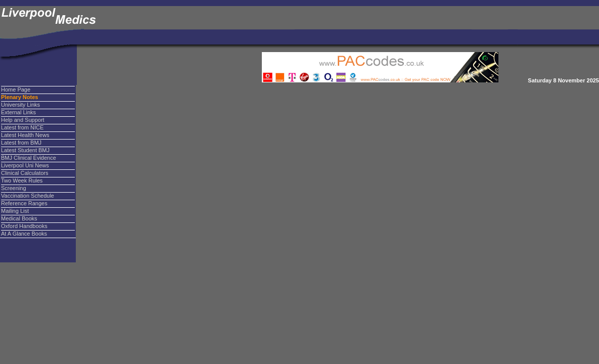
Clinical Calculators (25, 173)
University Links (20, 105)
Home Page (16, 89)
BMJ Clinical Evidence (29, 158)
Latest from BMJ (21, 143)
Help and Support (23, 120)
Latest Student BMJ (25, 150)
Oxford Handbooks (24, 226)
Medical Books (19, 218)
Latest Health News (25, 135)
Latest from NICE (22, 127)
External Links (18, 112)
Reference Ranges (24, 203)
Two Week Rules (22, 180)
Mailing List (15, 211)
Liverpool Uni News (25, 165)
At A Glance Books (24, 234)
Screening (14, 188)
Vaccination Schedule (28, 196)
